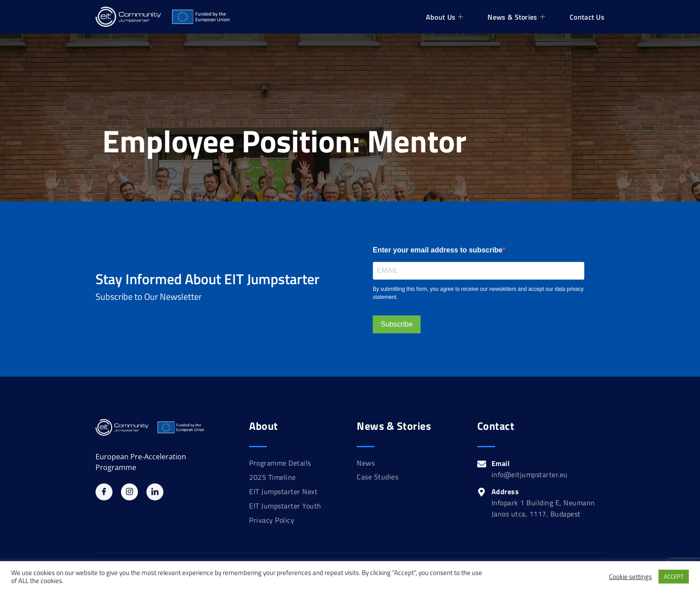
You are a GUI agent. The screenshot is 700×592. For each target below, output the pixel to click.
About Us (446, 17)
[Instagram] (129, 492)
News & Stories (517, 17)
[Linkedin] (155, 492)
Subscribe (397, 324)
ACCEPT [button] (674, 576)
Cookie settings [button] (630, 577)
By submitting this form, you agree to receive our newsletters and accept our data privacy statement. (478, 293)
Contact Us (587, 17)
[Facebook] (104, 492)
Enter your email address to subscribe (438, 250)
